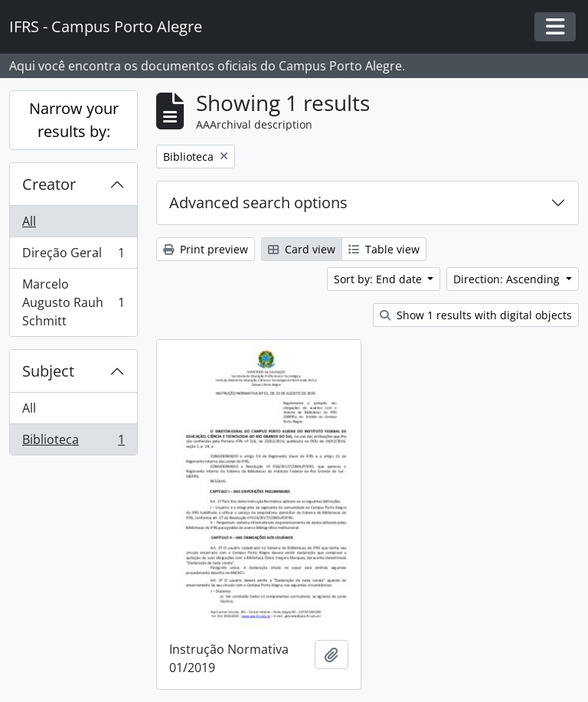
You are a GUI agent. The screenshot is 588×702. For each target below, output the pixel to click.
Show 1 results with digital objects (476, 315)
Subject (48, 371)
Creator (49, 184)
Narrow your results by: (74, 120)
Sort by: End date (379, 279)
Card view (302, 249)
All (29, 221)
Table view (384, 249)
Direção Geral (73, 256)
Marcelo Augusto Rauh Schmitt (73, 302)
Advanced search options (258, 202)
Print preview (206, 249)
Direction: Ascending (508, 279)
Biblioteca (73, 442)
